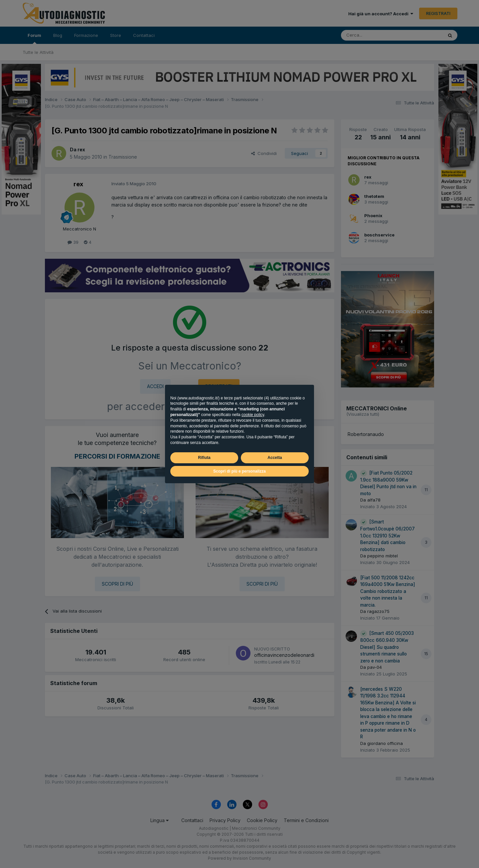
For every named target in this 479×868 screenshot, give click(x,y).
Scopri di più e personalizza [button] (239, 471)
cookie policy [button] (253, 415)
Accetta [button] (275, 458)
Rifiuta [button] (204, 458)
